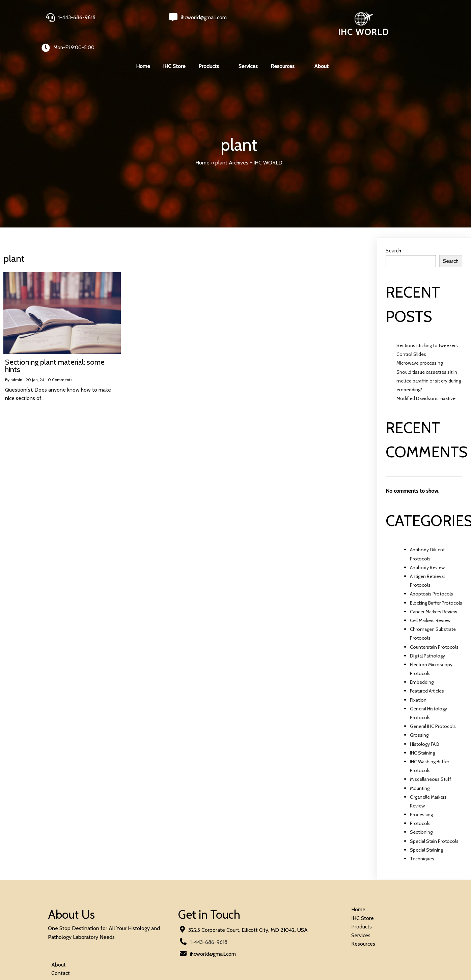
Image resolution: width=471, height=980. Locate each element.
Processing (421, 790)
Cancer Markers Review (434, 587)
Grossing (419, 711)
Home (202, 138)
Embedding (422, 658)
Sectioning (421, 808)
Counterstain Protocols (434, 622)
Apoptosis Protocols (432, 570)
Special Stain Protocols (434, 817)
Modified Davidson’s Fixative (426, 374)
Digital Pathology (427, 631)
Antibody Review (427, 543)
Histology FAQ (425, 719)
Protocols (420, 799)
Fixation (418, 675)
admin (16, 355)
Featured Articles (427, 667)
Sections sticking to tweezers (427, 321)
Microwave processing (420, 339)
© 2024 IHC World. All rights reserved (92, 948)
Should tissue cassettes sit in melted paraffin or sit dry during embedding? (429, 356)
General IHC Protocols (433, 702)
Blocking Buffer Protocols (436, 578)
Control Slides (411, 330)
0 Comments (60, 355)
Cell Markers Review (430, 596)
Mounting (420, 764)
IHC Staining (422, 728)
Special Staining (426, 826)
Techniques (422, 834)
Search (393, 226)
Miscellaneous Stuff (431, 755)
